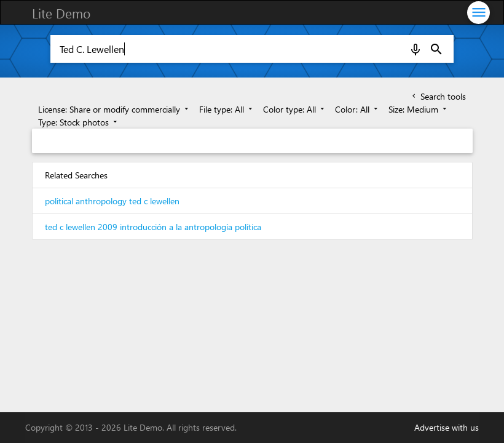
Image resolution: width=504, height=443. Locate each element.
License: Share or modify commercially (114, 109)
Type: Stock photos (79, 122)
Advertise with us (447, 427)
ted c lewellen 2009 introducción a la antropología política (153, 227)
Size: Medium (419, 109)
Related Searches (76, 175)
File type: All (227, 109)
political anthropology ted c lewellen (112, 201)
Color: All (357, 109)
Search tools (438, 96)
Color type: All (295, 109)
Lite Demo (61, 13)
